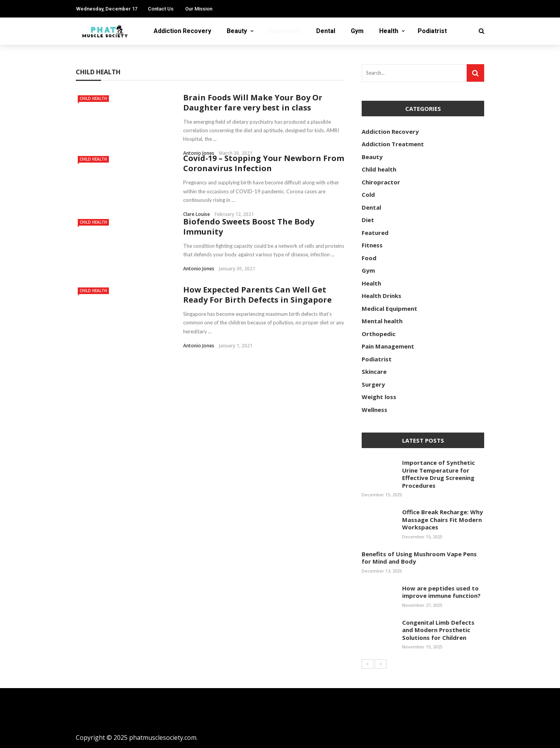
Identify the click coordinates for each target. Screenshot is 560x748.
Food (369, 258)
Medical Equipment (389, 308)
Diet (368, 220)
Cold (368, 194)
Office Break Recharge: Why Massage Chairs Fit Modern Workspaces (443, 519)
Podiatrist (432, 31)
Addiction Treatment (393, 144)
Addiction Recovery (182, 31)
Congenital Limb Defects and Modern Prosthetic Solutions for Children (438, 630)
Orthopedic (379, 334)
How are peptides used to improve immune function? (441, 592)
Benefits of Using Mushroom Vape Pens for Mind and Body (419, 558)
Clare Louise (197, 214)
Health (389, 31)
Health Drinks (381, 296)
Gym (357, 31)
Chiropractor (381, 182)
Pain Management (388, 346)
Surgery (373, 384)
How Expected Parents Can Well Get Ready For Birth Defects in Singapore (257, 295)
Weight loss (379, 397)
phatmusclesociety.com (163, 737)
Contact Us (161, 9)
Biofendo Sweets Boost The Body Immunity (249, 227)
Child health (283, 31)
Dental (326, 31)
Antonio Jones (199, 269)
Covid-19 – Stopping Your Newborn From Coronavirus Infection (264, 163)
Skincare (374, 371)
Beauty (237, 31)
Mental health (382, 321)
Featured (375, 233)
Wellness (374, 410)
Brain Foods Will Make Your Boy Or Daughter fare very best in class (253, 102)
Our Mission (199, 9)
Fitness (372, 245)
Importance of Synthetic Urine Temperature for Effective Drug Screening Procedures (438, 474)
